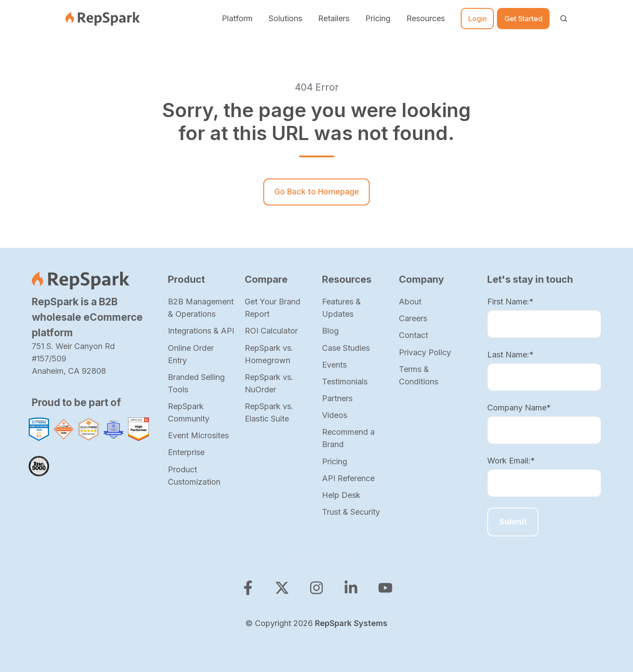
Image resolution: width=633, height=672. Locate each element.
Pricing (378, 18)
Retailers (334, 18)
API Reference (348, 478)
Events (334, 365)
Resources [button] (426, 18)
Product (186, 279)
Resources (347, 279)
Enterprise (186, 452)
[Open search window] (564, 19)
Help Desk (341, 495)
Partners (337, 398)
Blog (330, 331)
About (410, 302)
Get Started (523, 19)
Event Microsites (198, 435)
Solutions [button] (285, 18)
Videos (335, 415)
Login (478, 19)
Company (421, 279)
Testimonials (345, 382)
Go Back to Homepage (317, 192)
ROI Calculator (271, 331)
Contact (413, 335)
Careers (413, 318)
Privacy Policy (425, 352)
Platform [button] (237, 18)
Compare (266, 279)
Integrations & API (201, 331)
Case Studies (346, 348)
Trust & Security (351, 512)
